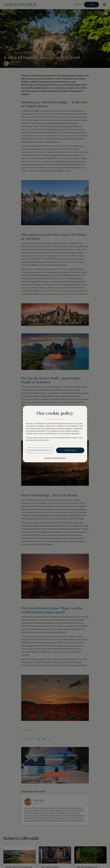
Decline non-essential (40, 450)
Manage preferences (55, 458)
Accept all (70, 450)
